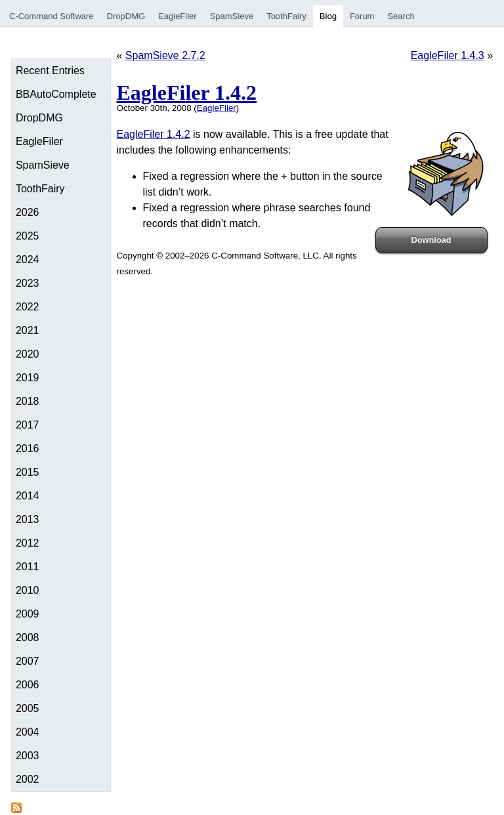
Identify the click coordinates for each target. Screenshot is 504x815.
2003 (28, 756)
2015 (28, 472)
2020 (28, 354)
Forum (362, 16)
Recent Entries (50, 71)
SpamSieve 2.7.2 (165, 55)
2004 (28, 732)
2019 (28, 378)
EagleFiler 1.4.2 (187, 93)
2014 (28, 496)
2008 (28, 637)
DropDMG (126, 16)
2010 (28, 590)
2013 (28, 519)
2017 (28, 425)
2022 (28, 307)
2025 (28, 236)
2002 (28, 779)
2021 (28, 330)
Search (401, 16)
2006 (28, 685)
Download (431, 240)
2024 (28, 260)
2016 (28, 449)
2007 (28, 661)
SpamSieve (232, 16)
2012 (28, 543)
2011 (28, 567)
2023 (28, 283)
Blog (328, 16)
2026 (28, 212)
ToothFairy (286, 16)
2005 (28, 708)
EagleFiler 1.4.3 (448, 55)
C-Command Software (52, 16)
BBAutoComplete (56, 94)
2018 (28, 401)
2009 (28, 614)
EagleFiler (178, 16)
